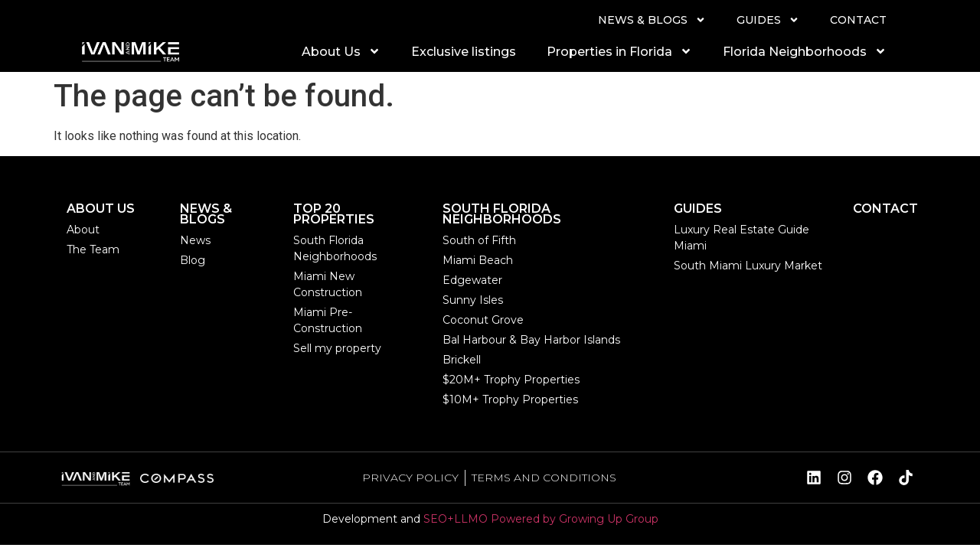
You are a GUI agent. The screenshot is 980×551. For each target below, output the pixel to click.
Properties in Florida (619, 51)
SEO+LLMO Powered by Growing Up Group (541, 519)
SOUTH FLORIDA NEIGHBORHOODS (502, 214)
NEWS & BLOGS (652, 20)
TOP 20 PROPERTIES (334, 214)
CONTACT (858, 20)
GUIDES (768, 20)
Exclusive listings (464, 52)
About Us (341, 51)
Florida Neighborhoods (805, 51)
